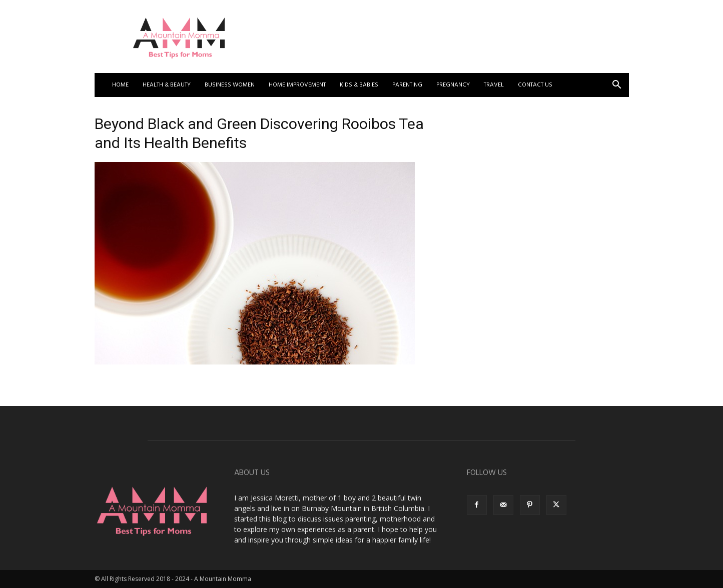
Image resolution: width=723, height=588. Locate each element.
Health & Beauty (167, 85)
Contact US (535, 85)
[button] (617, 86)
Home (120, 85)
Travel (494, 85)
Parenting (407, 85)
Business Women (230, 85)
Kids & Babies (359, 85)
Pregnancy (453, 85)
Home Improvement (297, 85)
